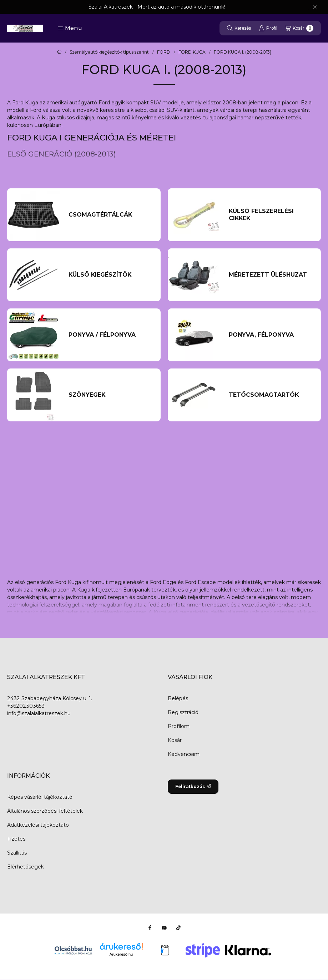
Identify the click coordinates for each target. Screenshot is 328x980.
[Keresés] (239, 28)
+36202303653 (26, 706)
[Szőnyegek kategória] (110, 395)
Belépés (178, 698)
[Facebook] (150, 928)
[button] (70, 28)
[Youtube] (164, 928)
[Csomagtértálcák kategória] (110, 215)
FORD (164, 52)
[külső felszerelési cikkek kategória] (271, 215)
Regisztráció (183, 712)
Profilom (179, 726)
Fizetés (16, 839)
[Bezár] (315, 7)
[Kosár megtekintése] (299, 28)
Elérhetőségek (26, 867)
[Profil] (268, 28)
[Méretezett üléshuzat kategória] (271, 275)
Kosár (175, 740)
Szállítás (17, 853)
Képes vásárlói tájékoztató (40, 797)
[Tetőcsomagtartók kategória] (271, 395)
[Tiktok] (178, 928)
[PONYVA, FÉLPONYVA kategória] (271, 335)
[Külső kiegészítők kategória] (110, 275)
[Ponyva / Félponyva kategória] (110, 335)
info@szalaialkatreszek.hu (39, 713)
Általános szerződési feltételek (45, 811)
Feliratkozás (193, 786)
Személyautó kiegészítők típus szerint (109, 52)
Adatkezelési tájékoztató (38, 825)
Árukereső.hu (121, 954)
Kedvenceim (184, 754)
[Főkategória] (59, 52)
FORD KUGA (192, 52)
